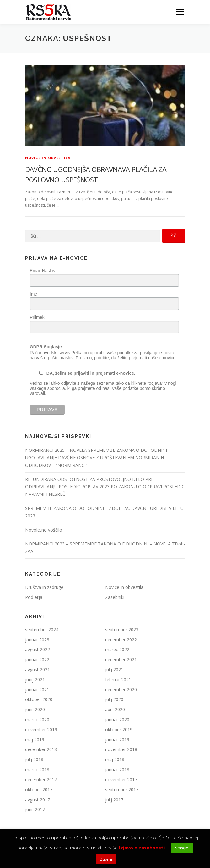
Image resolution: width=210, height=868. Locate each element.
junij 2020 (35, 709)
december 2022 (121, 640)
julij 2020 (114, 699)
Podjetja (34, 597)
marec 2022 (117, 649)
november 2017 (121, 780)
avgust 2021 (38, 669)
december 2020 (121, 690)
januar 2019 (117, 740)
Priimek (37, 317)
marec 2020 (37, 719)
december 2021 (121, 659)
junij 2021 (35, 680)
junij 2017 (35, 809)
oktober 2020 (39, 699)
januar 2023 (37, 640)
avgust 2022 (38, 649)
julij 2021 (114, 669)
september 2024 (42, 630)
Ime (33, 294)
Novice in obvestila (48, 158)
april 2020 (115, 709)
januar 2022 (37, 659)
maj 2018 (115, 759)
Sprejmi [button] (182, 848)
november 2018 (121, 749)
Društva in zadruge (44, 587)
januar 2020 (117, 719)
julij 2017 (114, 800)
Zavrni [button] (106, 859)
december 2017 (41, 780)
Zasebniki (115, 597)
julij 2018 (34, 759)
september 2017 (122, 790)
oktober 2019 (119, 730)
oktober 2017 (39, 790)
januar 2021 (37, 690)
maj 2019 (35, 740)
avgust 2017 (38, 800)
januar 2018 (117, 769)
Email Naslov (43, 271)
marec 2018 (37, 769)
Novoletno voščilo (44, 530)
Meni (179, 12)
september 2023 (122, 630)
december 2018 (41, 749)
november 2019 (41, 730)
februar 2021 (118, 680)
